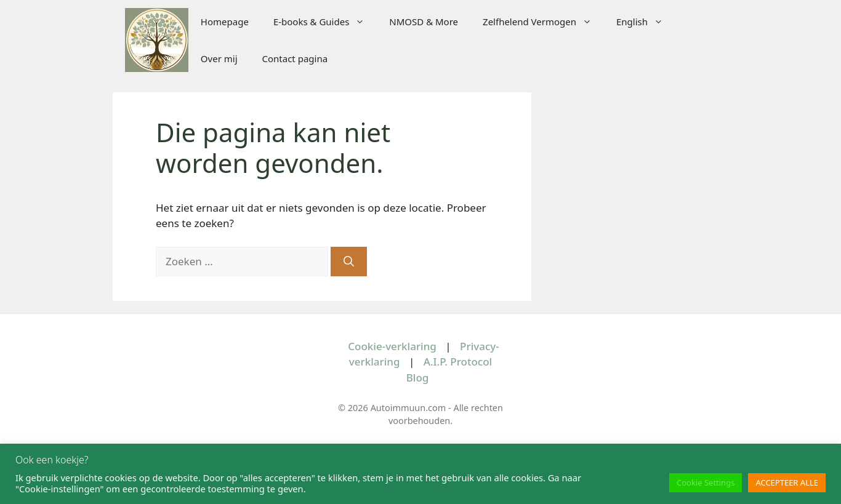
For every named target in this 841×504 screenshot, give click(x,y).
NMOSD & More (424, 22)
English (646, 22)
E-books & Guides (325, 22)
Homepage (225, 22)
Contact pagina (295, 58)
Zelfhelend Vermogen (543, 22)
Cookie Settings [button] (706, 482)
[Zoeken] (349, 262)
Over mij (219, 58)
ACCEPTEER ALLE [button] (787, 482)
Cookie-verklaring (392, 346)
